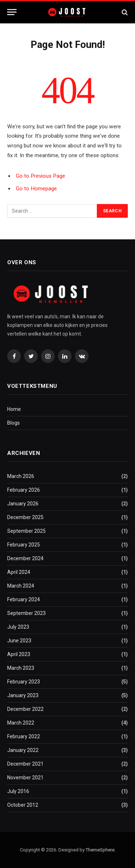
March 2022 (21, 723)
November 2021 (25, 778)
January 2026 (23, 504)
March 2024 (21, 586)
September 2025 (26, 531)
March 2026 (21, 476)
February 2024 (24, 599)
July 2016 (18, 791)
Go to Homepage (36, 189)
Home (14, 409)
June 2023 (19, 641)
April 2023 (19, 654)
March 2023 (21, 668)
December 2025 (25, 517)
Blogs (13, 423)
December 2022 (25, 709)
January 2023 (23, 695)
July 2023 (18, 627)
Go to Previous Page (40, 176)
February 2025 (24, 545)
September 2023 (26, 613)
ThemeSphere (100, 850)
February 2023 (24, 682)
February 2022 (24, 736)
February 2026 (24, 490)
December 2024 (25, 558)
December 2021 (25, 764)
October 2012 (23, 805)
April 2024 (19, 572)
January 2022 (23, 750)
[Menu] (12, 12)
